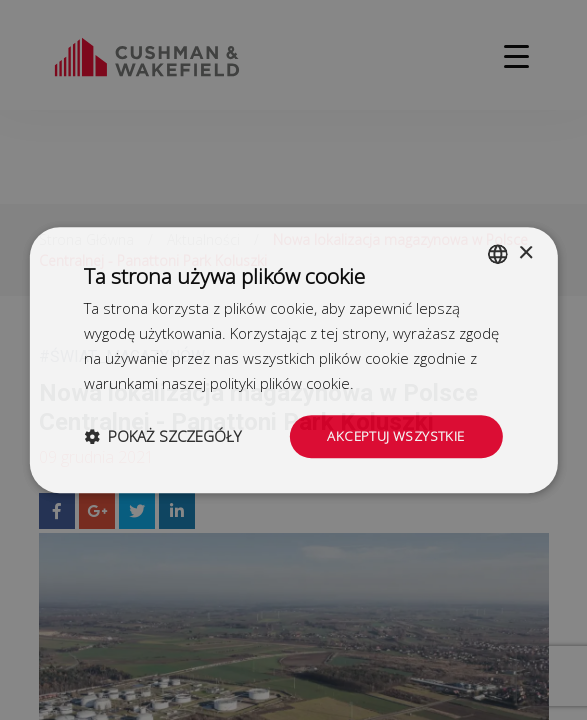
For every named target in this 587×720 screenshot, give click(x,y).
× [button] (525, 251)
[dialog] (293, 360)
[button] (162, 437)
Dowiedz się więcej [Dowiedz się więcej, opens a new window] (421, 382)
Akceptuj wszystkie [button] (393, 435)
